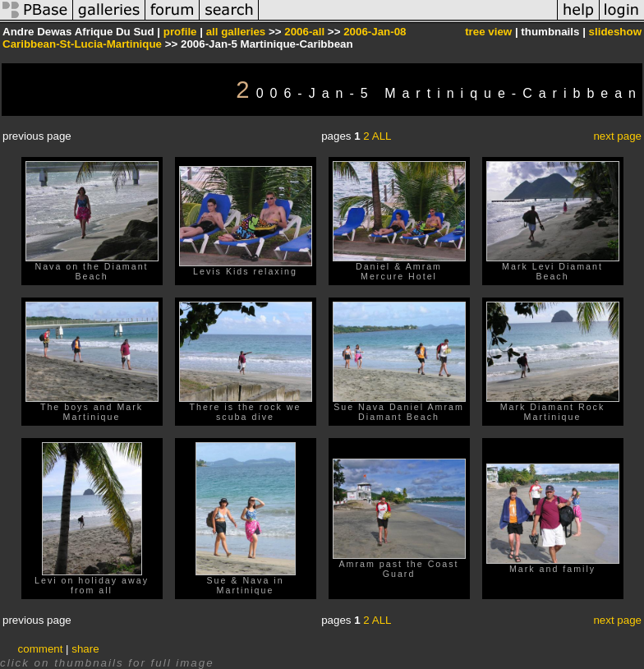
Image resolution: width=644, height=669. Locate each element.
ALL (382, 136)
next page (617, 136)
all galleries (236, 32)
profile (180, 32)
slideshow (615, 32)
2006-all (304, 32)
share (85, 649)
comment (41, 649)
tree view (488, 32)
